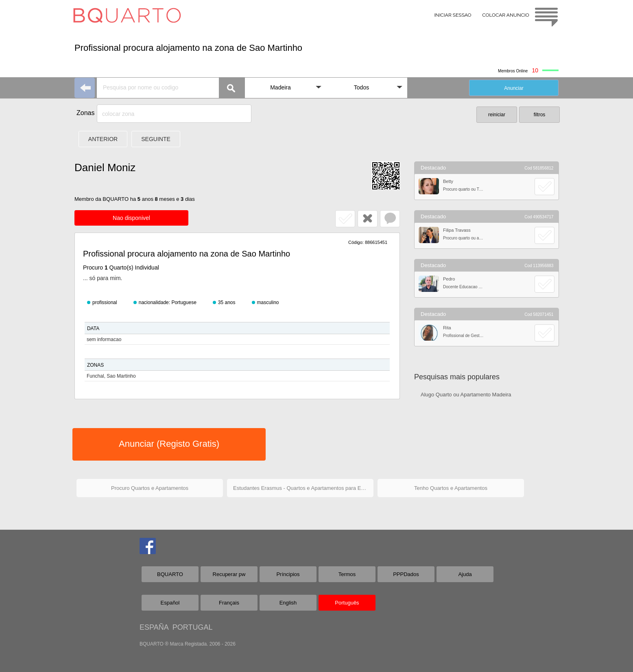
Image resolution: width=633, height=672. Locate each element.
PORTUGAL (193, 627)
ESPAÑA (154, 627)
